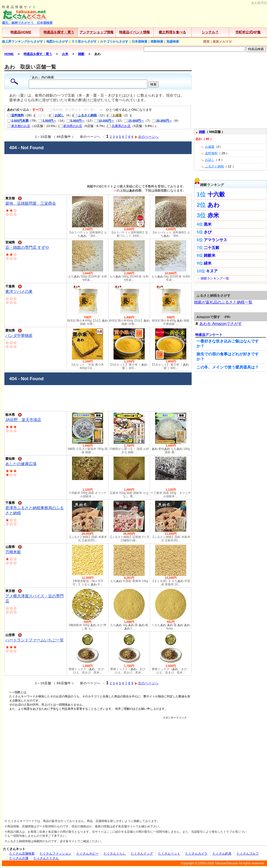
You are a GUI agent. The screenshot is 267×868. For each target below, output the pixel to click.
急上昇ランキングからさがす (22, 42)
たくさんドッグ (142, 854)
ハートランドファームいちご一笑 (35, 640)
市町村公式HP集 (248, 32)
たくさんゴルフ (248, 854)
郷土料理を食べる (172, 32)
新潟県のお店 (71, 126)
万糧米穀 (13, 552)
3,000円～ (47, 121)
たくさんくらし (115, 854)
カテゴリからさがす (114, 42)
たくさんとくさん (46, 858)
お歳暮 (210, 147)
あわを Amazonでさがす (218, 324)
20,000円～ (162, 121)
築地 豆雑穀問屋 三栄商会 (31, 203)
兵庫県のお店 (119, 126)
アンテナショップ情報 (97, 32)
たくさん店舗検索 (22, 854)
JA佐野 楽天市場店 (23, 420)
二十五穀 (212, 248)
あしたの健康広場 (21, 464)
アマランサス (215, 240)
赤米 (213, 215)
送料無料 (15, 115)
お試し (57, 115)
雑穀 (202, 132)
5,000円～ (76, 121)
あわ (214, 205)
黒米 (208, 224)
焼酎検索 (157, 42)
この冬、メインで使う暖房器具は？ (228, 367)
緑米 (208, 263)
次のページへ (147, 137)
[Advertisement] (46, 765)
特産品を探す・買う (59, 32)
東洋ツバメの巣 (19, 291)
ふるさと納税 (85, 115)
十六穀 (216, 194)
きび (208, 232)
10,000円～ (104, 121)
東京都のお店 (19, 126)
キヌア (212, 271)
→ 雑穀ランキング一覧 (213, 278)
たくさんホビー (87, 854)
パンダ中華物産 (19, 336)
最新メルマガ (222, 42)
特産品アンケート (209, 335)
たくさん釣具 (222, 854)
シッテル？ (210, 32)
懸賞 (206, 42)
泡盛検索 (173, 42)
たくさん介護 (19, 858)
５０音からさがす (84, 42)
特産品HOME (21, 32)
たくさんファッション (55, 854)
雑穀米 (210, 255)
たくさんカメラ (196, 854)
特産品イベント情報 (134, 32)
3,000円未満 (18, 121)
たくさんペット (169, 854)
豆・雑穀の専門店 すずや (27, 247)
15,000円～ (134, 121)
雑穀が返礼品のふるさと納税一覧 (223, 302)
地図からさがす (57, 42)
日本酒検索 (139, 42)
